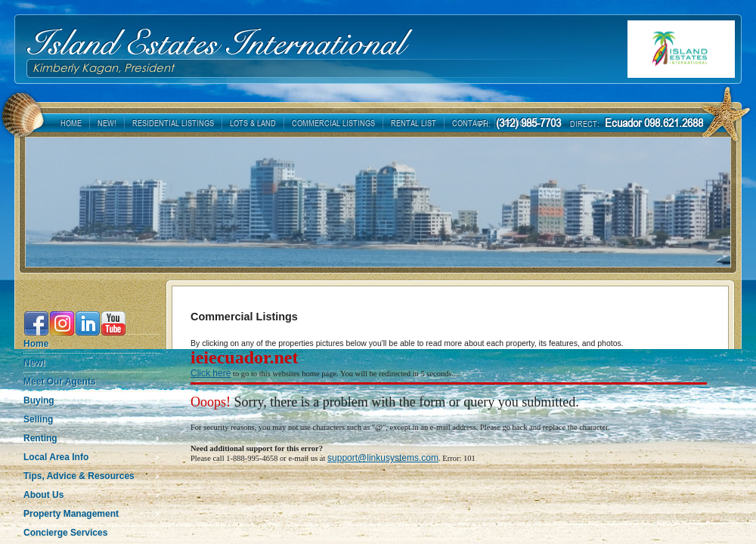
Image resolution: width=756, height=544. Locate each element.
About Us (43, 495)
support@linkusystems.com (383, 458)
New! (34, 363)
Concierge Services (65, 533)
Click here (211, 373)
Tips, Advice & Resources (79, 476)
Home (36, 344)
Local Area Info (56, 457)
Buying (39, 400)
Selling (38, 419)
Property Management (71, 514)
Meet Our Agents (60, 382)
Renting (40, 438)
